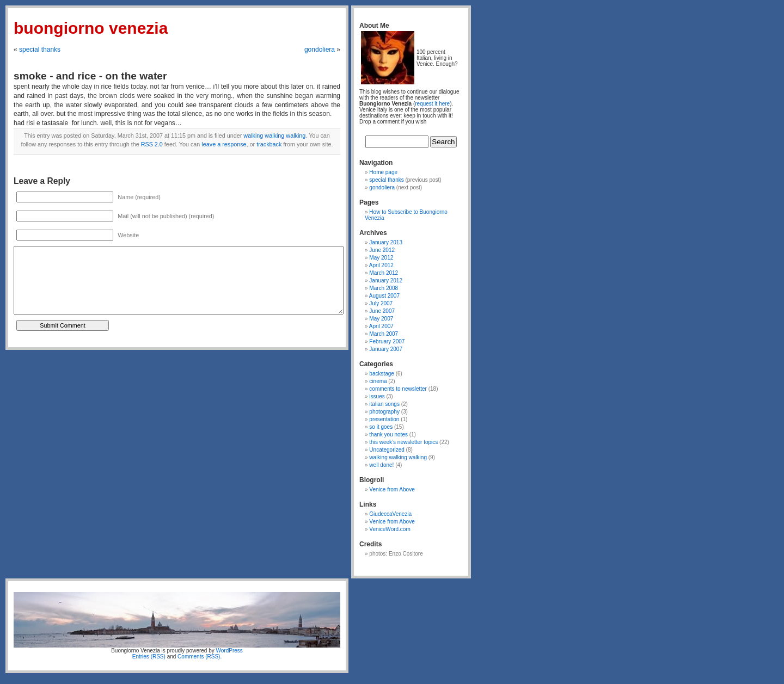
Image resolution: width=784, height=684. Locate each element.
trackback (269, 144)
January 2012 (386, 281)
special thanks (40, 50)
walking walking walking (274, 135)
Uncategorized (387, 450)
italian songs (384, 404)
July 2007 (381, 303)
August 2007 (384, 296)
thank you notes (388, 435)
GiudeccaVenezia (390, 514)
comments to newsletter (398, 389)
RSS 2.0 (152, 144)
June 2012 (382, 250)
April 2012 (381, 265)
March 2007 (384, 334)
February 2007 (387, 341)
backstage (382, 374)
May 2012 (381, 258)
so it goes (381, 427)
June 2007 (382, 311)
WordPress (229, 651)
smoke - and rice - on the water (90, 76)
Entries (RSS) (149, 657)
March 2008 (384, 288)
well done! (381, 465)
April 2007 (381, 326)
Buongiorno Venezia (91, 28)
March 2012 (384, 273)
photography (384, 412)
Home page (383, 172)
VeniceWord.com (390, 529)
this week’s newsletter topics (403, 442)
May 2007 (381, 319)
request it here (432, 104)
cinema (378, 381)
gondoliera (320, 50)
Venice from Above (392, 489)
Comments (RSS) (199, 657)
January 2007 (386, 349)
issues (377, 396)
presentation (384, 419)
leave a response (224, 144)
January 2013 (386, 242)
